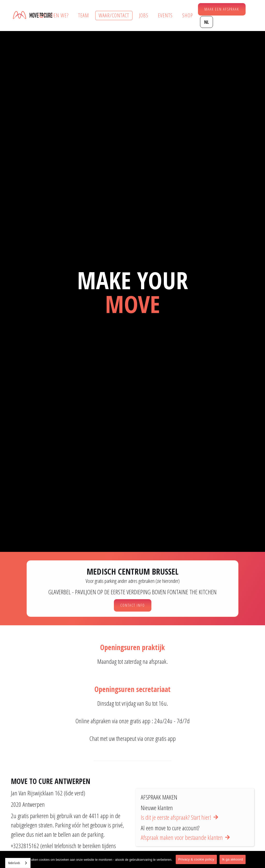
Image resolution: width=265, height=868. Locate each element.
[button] (207, 22)
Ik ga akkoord (233, 859)
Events (165, 15)
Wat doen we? (53, 15)
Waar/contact (114, 15)
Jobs (144, 15)
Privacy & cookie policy (196, 859)
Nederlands (14, 863)
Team (84, 15)
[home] (33, 16)
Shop (188, 15)
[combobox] (18, 863)
